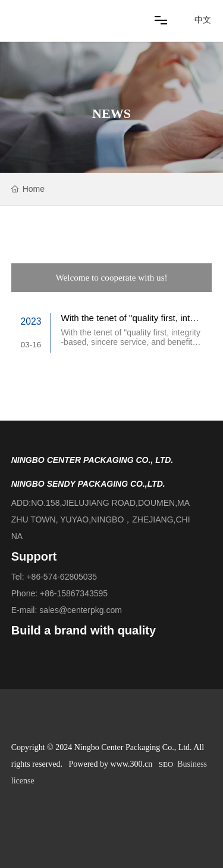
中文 (203, 20)
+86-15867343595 (74, 593)
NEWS (111, 113)
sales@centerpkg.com (81, 610)
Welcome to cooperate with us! (111, 277)
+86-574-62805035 (62, 577)
